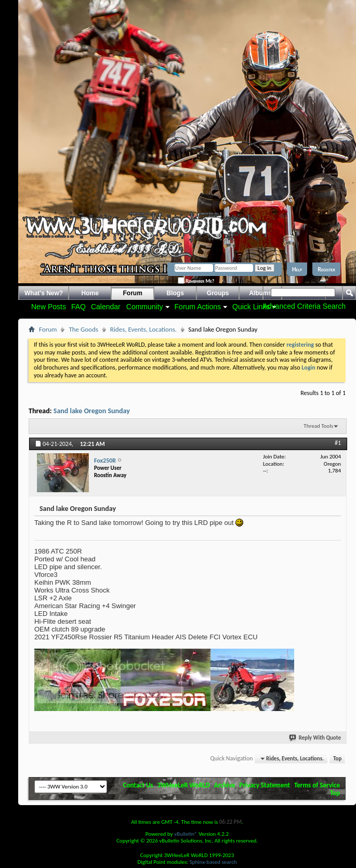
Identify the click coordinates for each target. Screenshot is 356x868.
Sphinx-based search (213, 862)
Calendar (106, 307)
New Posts (49, 307)
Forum (133, 293)
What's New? (44, 293)
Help (297, 269)
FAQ (78, 307)
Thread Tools (318, 426)
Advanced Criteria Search (304, 306)
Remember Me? (196, 281)
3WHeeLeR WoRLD (184, 785)
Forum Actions (198, 307)
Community (145, 307)
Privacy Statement (265, 785)
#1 (338, 443)
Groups (218, 293)
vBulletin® (186, 834)
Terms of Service (317, 785)
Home (90, 293)
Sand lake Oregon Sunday (92, 411)
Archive (225, 785)
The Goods (83, 329)
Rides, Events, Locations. (143, 329)
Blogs (175, 293)
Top (337, 759)
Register (326, 269)
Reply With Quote (315, 738)
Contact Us (138, 785)
